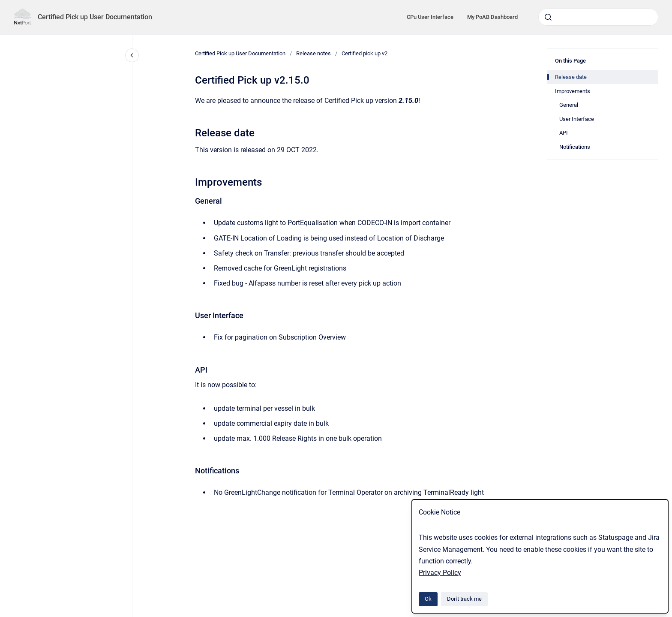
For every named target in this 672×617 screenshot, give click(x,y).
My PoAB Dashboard (492, 17)
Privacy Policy (440, 573)
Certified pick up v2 (364, 53)
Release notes (313, 53)
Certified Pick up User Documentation (95, 17)
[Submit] (548, 17)
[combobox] (598, 17)
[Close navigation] (132, 55)
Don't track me (464, 599)
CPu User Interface (430, 17)
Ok (428, 599)
